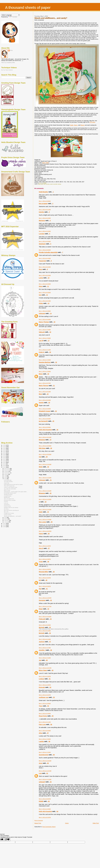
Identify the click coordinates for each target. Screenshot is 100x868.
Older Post (96, 823)
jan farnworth (43, 421)
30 (48, 467)
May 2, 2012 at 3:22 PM (45, 695)
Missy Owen (43, 670)
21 (54, 386)
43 (48, 609)
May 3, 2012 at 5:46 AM (45, 713)
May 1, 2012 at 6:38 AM (45, 311)
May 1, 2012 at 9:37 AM (45, 383)
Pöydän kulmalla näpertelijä (48, 252)
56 (51, 724)
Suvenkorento (44, 755)
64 (57, 811)
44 (51, 619)
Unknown (42, 313)
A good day (7, 483)
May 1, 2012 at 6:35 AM (45, 284)
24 (56, 411)
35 (52, 522)
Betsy (41, 374)
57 (48, 733)
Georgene (42, 600)
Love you (6, 503)
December (7, 469)
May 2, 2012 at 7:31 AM (45, 658)
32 (51, 493)
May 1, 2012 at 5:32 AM (45, 231)
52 (50, 687)
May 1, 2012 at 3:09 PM (45, 569)
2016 (4, 461)
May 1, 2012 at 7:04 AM (45, 330)
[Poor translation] (7, 839)
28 (51, 448)
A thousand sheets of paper (28, 8)
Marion (83, 125)
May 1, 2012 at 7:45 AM (45, 360)
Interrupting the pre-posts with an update (13, 484)
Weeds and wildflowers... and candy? (13, 516)
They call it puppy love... (10, 486)
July (5, 476)
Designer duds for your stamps (11, 507)
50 (53, 670)
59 (54, 755)
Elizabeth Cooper (45, 411)
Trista (41, 562)
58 (49, 741)
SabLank (42, 332)
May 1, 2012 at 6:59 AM (45, 319)
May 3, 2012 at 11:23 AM (45, 779)
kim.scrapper (43, 204)
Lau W (41, 341)
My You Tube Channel (7, 70)
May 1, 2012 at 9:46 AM (45, 409)
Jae (40, 660)
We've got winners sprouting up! (11, 510)
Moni (40, 394)
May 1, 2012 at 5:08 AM (45, 201)
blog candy (40, 184)
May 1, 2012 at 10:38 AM (45, 446)
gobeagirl (42, 782)
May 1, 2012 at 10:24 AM (45, 437)
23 (49, 403)
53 (54, 697)
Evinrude (42, 687)
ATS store (92, 122)
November (7, 470)
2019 (4, 456)
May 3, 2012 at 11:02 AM (45, 761)
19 (56, 362)
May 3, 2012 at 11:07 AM (45, 771)
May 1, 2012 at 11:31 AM (45, 491)
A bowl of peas (7, 506)
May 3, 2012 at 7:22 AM (45, 752)
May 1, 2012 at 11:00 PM (45, 598)
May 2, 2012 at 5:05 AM (45, 625)
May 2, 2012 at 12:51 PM (45, 668)
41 (47, 589)
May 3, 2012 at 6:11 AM (45, 722)
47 (50, 642)
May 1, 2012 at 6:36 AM (45, 292)
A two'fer (6, 502)
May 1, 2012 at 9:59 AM (45, 427)
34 (48, 512)
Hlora (41, 286)
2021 (4, 453)
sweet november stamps (56, 184)
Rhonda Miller (44, 572)
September (7, 473)
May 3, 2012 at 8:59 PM (45, 799)
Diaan (41, 609)
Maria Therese (44, 386)
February (7, 520)
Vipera (41, 534)
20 (48, 374)
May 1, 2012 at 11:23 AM (45, 478)
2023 (4, 450)
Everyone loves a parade (10, 500)
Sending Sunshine (8, 495)
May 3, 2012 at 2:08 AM (45, 703)
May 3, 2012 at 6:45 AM (45, 731)
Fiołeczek (42, 619)
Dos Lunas (42, 522)
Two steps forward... (9, 482)
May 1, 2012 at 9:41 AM (45, 392)
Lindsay (42, 679)
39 (54, 572)
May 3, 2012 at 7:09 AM (45, 739)
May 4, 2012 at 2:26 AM (45, 809)
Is (39, 502)
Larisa (41, 278)
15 (54, 322)
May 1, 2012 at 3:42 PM (45, 578)
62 (51, 782)
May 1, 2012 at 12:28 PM (45, 531)
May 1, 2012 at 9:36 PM (45, 586)
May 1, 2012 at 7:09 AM (45, 338)
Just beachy (7, 505)
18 (50, 352)
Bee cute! (6, 512)
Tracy (41, 706)
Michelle (42, 627)
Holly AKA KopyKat (45, 430)
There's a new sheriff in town (11, 487)
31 (51, 480)
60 (48, 763)
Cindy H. (42, 352)
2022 (4, 451)
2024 (4, 448)
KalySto (41, 212)
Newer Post (38, 823)
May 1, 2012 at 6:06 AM (45, 250)
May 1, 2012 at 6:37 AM (45, 301)
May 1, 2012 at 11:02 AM (45, 464)
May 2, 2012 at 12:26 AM (45, 617)
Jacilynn (42, 642)
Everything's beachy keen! (10, 493)
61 (47, 773)
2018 (4, 458)
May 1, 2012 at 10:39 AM (45, 454)
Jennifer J (42, 650)
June (6, 477)
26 (57, 430)
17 (49, 341)
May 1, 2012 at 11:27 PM (45, 606)
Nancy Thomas (44, 322)
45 (50, 627)
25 (53, 421)
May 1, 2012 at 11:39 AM (45, 499)
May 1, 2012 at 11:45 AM (45, 509)
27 (51, 440)
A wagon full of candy (9, 513)
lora (40, 295)
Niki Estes (42, 448)
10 (49, 278)
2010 (4, 525)
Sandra (41, 403)
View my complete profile (8, 63)
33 (46, 502)
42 (51, 600)
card (44, 184)
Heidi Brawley (43, 192)
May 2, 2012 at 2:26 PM (45, 676)
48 (51, 650)
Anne (41, 763)
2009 (4, 527)
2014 (4, 464)
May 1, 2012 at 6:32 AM (45, 275)
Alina (41, 733)
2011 (4, 523)
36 (49, 534)
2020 (4, 454)
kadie (41, 512)
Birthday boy (7, 497)
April (6, 518)
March (6, 519)
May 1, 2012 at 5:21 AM (45, 210)
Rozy (41, 269)
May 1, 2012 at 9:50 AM (45, 419)
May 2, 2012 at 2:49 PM (45, 685)
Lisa (40, 773)
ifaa (40, 589)
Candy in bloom (8, 515)
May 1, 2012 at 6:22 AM (45, 267)
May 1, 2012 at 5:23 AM (45, 218)
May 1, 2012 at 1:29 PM (45, 546)
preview (48, 184)
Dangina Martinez (45, 362)
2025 (4, 447)
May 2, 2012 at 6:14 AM (45, 631)
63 (49, 801)
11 (48, 286)
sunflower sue (44, 697)
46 (50, 633)
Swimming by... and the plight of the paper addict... (16, 492)
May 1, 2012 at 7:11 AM (45, 350)
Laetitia (41, 741)
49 (47, 660)
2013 (4, 465)
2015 (4, 462)
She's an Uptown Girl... (9, 499)
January (6, 522)
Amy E (41, 548)
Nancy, (76, 125)
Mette (41, 467)
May (6, 479)
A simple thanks (8, 496)
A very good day (8, 480)
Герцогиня (42, 261)
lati (40, 580)
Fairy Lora (42, 724)
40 (46, 580)
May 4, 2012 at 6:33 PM (45, 817)
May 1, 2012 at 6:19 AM (45, 258)
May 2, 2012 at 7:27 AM (45, 648)
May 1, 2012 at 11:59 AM (45, 519)
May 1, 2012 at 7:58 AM (45, 371)
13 (49, 303)
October (6, 471)
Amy (11, 50)
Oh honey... (7, 509)
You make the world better (10, 489)
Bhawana (42, 440)
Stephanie (42, 244)
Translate (13, 17)
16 (50, 332)
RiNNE (41, 801)
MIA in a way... (7, 490)
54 (48, 706)
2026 (4, 445)
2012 (4, 467)
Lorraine (42, 234)
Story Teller (46, 163)
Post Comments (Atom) (49, 827)
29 (47, 457)
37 (49, 548)
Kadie (72, 125)
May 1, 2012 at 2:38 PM (45, 559)
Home (67, 823)
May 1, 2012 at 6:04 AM (45, 241)
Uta (40, 457)
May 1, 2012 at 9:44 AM (45, 400)
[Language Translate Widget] (11, 15)
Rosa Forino (43, 716)
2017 (4, 459)
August (6, 474)
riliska (41, 303)
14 (51, 313)
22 (48, 394)
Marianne (42, 221)
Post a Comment (39, 820)
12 (47, 295)
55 (53, 716)
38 (48, 562)
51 (50, 679)
